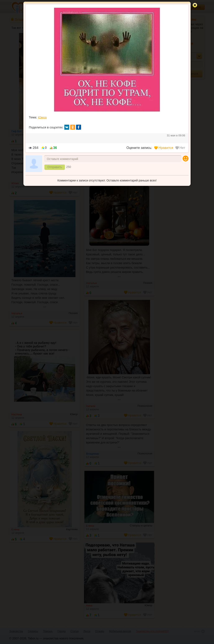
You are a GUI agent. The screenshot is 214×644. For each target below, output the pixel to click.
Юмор (42, 117)
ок (73, 127)
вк (67, 127)
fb (79, 127)
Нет (180, 148)
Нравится (164, 148)
